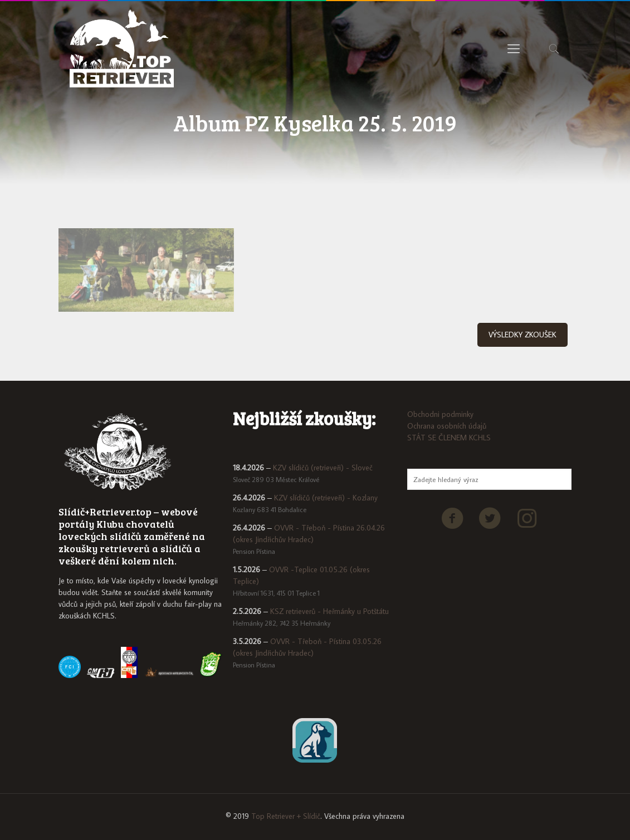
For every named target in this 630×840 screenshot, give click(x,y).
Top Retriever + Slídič (286, 816)
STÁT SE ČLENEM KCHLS (449, 438)
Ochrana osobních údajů (447, 426)
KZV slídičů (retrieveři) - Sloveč (323, 468)
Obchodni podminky (440, 414)
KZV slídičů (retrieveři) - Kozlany (326, 498)
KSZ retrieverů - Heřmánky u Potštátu (329, 611)
